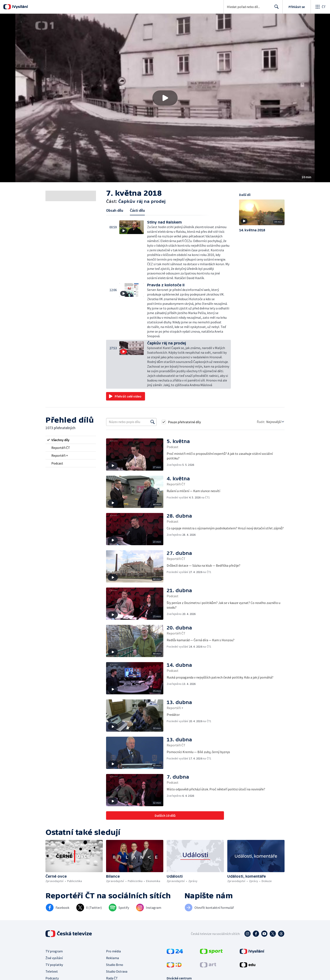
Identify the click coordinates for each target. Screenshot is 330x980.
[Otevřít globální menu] (320, 7)
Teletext (52, 971)
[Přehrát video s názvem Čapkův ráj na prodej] (165, 98)
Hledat (275, 8)
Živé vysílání (54, 958)
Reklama (112, 958)
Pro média (113, 951)
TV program (54, 951)
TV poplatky (54, 965)
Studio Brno (115, 965)
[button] (165, 98)
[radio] (71, 440)
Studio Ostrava (117, 971)
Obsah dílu (115, 210)
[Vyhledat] (153, 422)
